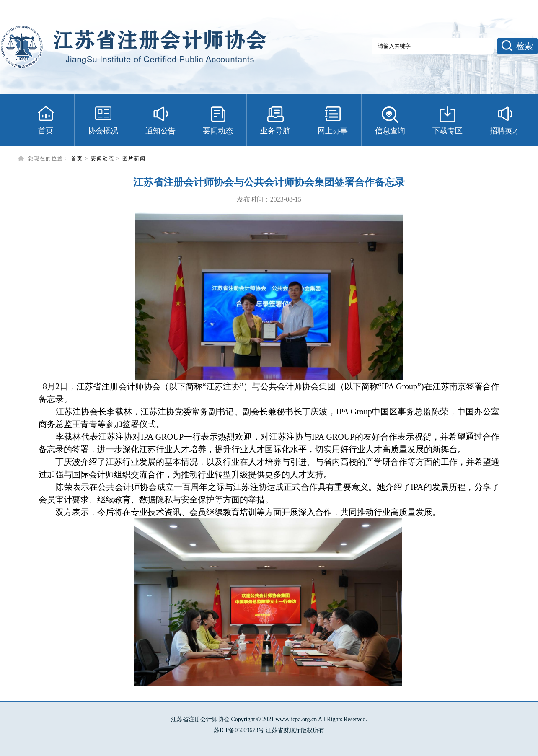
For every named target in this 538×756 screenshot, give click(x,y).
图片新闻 (134, 158)
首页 (77, 158)
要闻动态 (103, 158)
